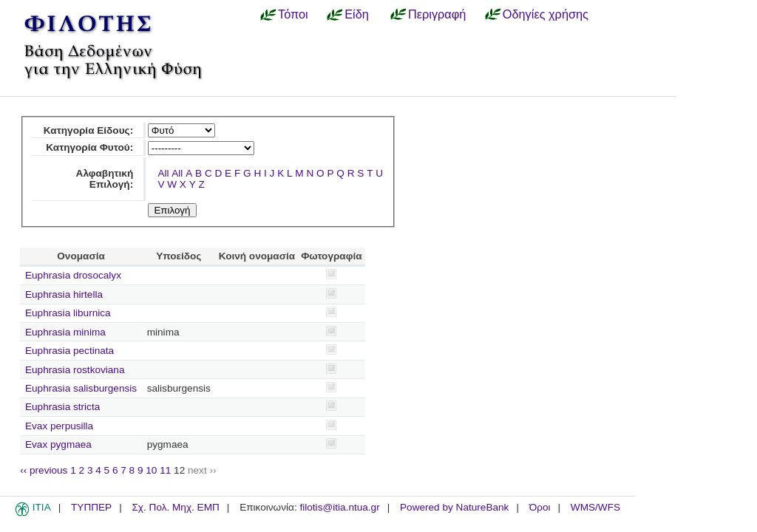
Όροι (540, 507)
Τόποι (293, 14)
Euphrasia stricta (62, 407)
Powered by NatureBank (454, 507)
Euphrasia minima (65, 332)
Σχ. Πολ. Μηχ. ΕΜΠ (175, 507)
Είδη (357, 14)
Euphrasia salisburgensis (81, 388)
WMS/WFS (595, 507)
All (163, 173)
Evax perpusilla (59, 426)
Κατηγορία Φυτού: (89, 147)
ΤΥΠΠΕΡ (91, 507)
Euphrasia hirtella (64, 294)
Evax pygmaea (58, 444)
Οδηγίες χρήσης (546, 14)
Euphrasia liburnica (68, 313)
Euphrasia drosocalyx (73, 275)
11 (165, 470)
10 (151, 470)
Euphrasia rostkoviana (75, 370)
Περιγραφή (437, 14)
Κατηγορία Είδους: (88, 130)
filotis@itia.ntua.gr (339, 507)
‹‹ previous (44, 470)
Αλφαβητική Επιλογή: (105, 179)
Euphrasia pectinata (69, 351)
